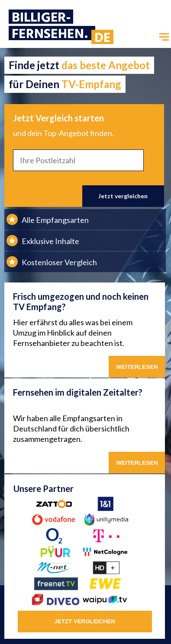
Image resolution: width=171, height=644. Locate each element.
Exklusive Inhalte (50, 241)
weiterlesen (137, 463)
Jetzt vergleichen (123, 196)
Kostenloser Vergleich (59, 262)
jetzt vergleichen (85, 621)
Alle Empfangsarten (55, 220)
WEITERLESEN (137, 367)
